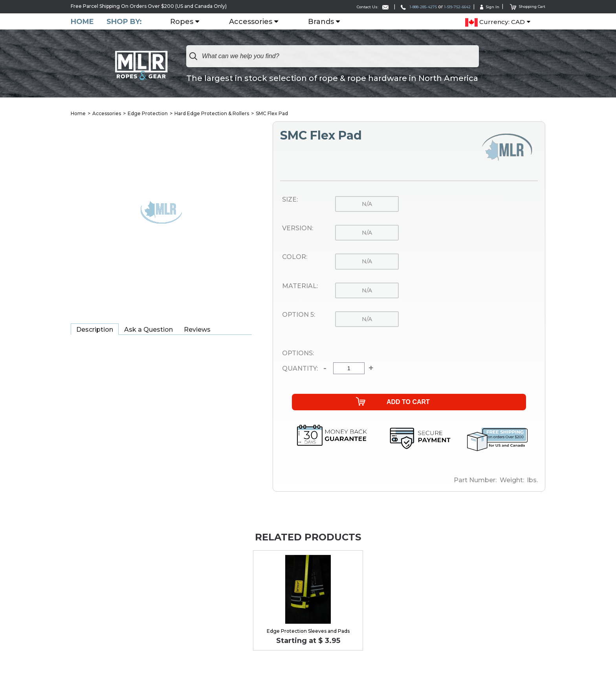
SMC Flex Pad (272, 114)
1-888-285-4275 (394, 6)
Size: (290, 200)
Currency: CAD (495, 22)
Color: (295, 257)
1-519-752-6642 (443, 6)
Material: (300, 287)
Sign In (481, 6)
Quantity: (300, 369)
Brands (324, 22)
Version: (298, 229)
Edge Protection (148, 114)
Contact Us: (339, 6)
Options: (298, 354)
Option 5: (299, 315)
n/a (367, 204)
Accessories (254, 22)
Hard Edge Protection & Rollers (212, 114)
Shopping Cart (524, 6)
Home (82, 21)
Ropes (185, 22)
